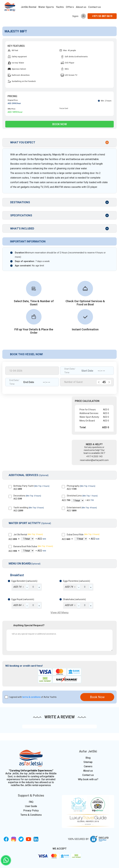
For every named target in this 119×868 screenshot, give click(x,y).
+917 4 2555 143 (94, 456)
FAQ (31, 802)
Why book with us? (88, 779)
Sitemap (88, 762)
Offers (70, 7)
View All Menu (59, 613)
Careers (88, 766)
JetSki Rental (29, 7)
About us (81, 7)
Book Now (60, 124)
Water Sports (46, 7)
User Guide (31, 806)
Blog (88, 758)
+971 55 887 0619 (102, 16)
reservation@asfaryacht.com (94, 460)
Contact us (95, 7)
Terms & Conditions (31, 815)
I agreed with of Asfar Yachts (33, 697)
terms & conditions (31, 697)
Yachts (60, 7)
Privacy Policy (31, 811)
